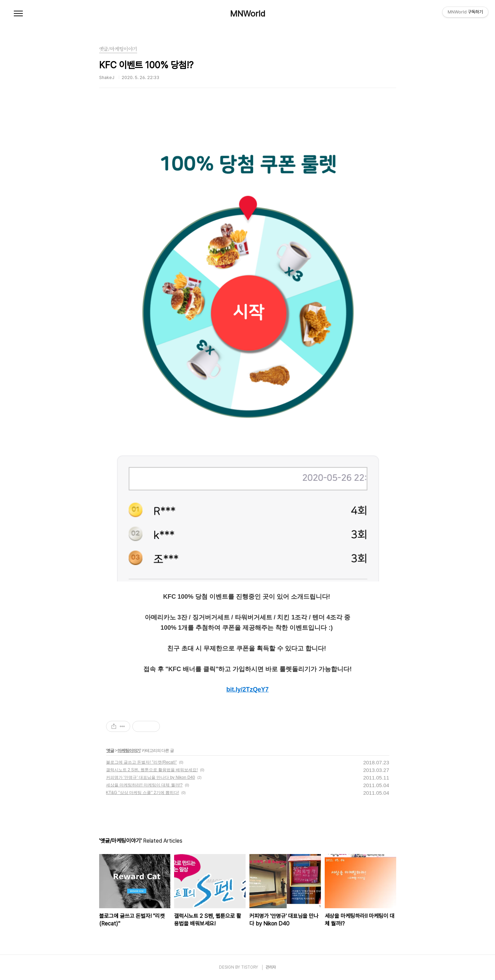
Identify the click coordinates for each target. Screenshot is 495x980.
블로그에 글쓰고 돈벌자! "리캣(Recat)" (141, 762)
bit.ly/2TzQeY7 (247, 689)
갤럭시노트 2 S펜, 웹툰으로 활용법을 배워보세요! (152, 770)
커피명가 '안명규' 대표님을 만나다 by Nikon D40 (151, 777)
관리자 (271, 967)
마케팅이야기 (129, 751)
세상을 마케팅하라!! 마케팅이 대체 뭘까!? (144, 785)
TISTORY (250, 967)
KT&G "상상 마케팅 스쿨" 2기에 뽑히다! (143, 793)
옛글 (110, 751)
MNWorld (248, 14)
